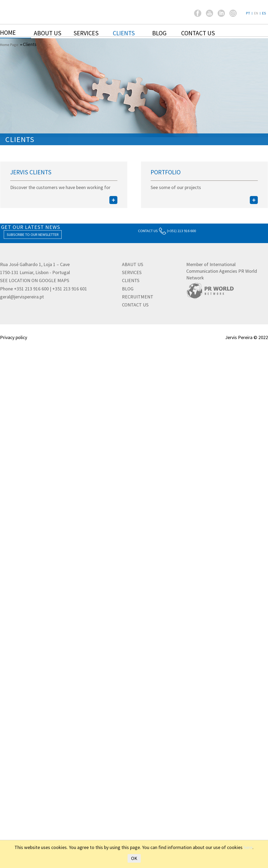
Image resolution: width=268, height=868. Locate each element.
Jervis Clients (31, 172)
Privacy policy (14, 337)
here (248, 847)
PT (248, 13)
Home (8, 32)
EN (256, 13)
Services (86, 33)
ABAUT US (133, 264)
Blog (159, 33)
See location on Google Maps (35, 280)
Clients (124, 33)
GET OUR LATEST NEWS (31, 227)
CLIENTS (131, 280)
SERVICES (132, 272)
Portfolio (166, 172)
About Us (48, 33)
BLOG (128, 289)
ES (264, 13)
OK (134, 858)
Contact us (198, 33)
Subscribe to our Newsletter (33, 235)
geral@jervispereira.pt (22, 297)
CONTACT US (148, 231)
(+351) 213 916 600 (177, 231)
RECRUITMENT (138, 297)
